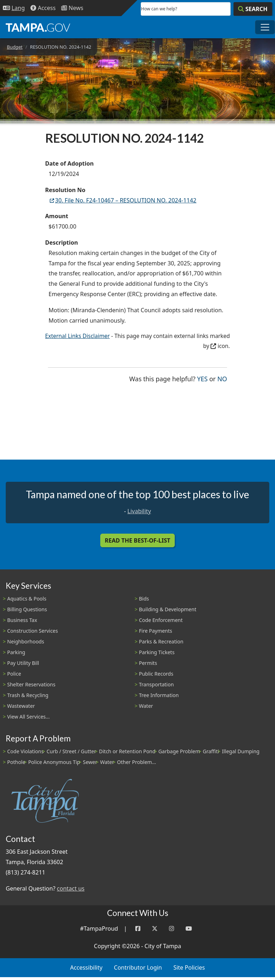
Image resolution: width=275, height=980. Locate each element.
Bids (144, 599)
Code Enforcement (161, 620)
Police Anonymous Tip (54, 762)
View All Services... (28, 717)
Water (146, 706)
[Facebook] (138, 929)
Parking (16, 652)
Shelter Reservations (31, 684)
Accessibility (86, 967)
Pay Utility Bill (23, 663)
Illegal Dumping (241, 751)
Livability (139, 511)
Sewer (90, 762)
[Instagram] (172, 929)
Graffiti (211, 751)
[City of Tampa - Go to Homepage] (38, 27)
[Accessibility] (43, 8)
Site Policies (189, 967)
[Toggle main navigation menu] (265, 27)
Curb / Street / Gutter (71, 751)
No (222, 378)
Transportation (156, 684)
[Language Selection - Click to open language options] (14, 8)
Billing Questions (27, 609)
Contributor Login (138, 967)
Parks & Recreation (161, 641)
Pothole (16, 762)
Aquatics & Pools (27, 599)
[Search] (253, 9)
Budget (15, 47)
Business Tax (22, 620)
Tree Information (159, 695)
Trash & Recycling (28, 695)
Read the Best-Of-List (138, 540)
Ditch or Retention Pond (127, 751)
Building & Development (168, 609)
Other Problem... (137, 762)
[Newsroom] (72, 8)
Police (14, 674)
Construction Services (33, 631)
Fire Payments (156, 631)
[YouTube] (189, 929)
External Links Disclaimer (78, 336)
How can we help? (159, 9)
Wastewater (21, 706)
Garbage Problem (179, 751)
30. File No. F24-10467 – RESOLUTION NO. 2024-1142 (123, 200)
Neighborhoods (26, 641)
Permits (148, 663)
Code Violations (25, 751)
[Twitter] (155, 929)
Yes (202, 378)
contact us (71, 888)
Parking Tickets (157, 652)
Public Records (156, 674)
